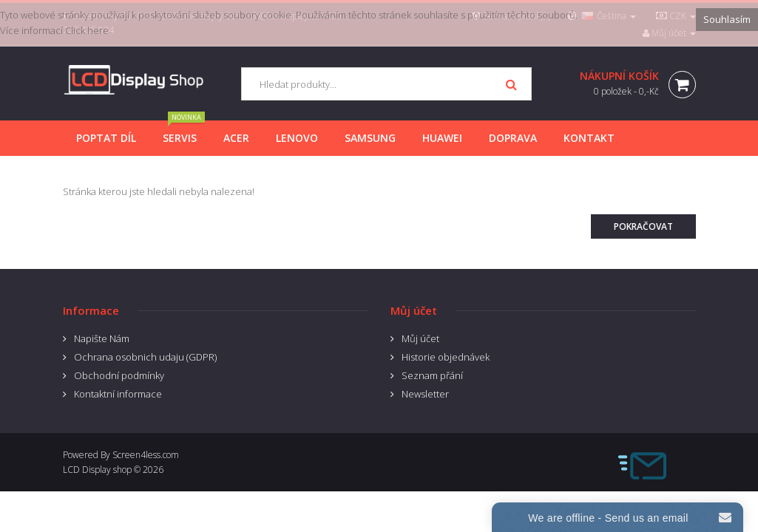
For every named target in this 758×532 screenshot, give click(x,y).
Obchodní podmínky (119, 375)
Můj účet (420, 338)
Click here (87, 30)
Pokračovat (643, 226)
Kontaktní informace (118, 394)
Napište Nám (102, 338)
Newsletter (425, 394)
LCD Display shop (97, 470)
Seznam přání (432, 375)
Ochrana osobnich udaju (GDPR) (145, 357)
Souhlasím (727, 19)
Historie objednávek (446, 357)
